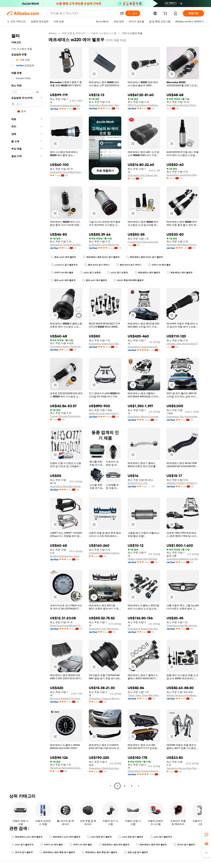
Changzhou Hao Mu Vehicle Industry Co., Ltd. (183, 625)
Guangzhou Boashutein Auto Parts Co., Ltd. (144, 629)
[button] (122, 13)
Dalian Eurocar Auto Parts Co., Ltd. (105, 413)
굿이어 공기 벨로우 (184, 845)
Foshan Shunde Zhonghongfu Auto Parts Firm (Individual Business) (66, 416)
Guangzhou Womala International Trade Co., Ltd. (66, 486)
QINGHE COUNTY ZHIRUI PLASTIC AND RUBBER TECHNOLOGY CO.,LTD (183, 483)
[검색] (133, 13)
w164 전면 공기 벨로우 (99, 837)
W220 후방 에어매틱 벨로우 (129, 280)
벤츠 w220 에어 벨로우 (63, 257)
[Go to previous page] (110, 786)
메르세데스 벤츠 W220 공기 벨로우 (101, 257)
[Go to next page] (139, 786)
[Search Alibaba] (84, 13)
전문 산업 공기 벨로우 (136, 852)
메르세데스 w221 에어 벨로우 (27, 837)
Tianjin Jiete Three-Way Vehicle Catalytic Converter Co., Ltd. (144, 695)
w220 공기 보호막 (90, 273)
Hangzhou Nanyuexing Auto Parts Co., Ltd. (66, 768)
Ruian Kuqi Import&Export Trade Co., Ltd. (66, 625)
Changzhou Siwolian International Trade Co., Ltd (105, 553)
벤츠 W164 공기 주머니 (97, 265)
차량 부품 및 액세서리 (74, 33)
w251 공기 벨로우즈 (161, 837)
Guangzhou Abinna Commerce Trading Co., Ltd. (144, 417)
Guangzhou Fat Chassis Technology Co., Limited (144, 175)
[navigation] (27, 410)
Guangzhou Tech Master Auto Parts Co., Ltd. (105, 245)
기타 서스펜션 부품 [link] (132, 33)
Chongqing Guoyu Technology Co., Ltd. (66, 346)
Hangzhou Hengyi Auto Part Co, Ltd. (183, 768)
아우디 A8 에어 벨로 (159, 265)
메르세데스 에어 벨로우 (147, 273)
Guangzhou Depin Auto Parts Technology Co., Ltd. (105, 344)
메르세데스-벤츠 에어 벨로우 (114, 845)
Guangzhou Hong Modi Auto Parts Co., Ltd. (66, 172)
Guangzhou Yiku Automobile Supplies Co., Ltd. (183, 417)
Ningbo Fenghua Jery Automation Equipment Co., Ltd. (66, 556)
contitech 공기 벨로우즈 (64, 265)
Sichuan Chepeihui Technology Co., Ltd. (66, 698)
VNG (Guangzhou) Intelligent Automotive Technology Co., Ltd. (144, 105)
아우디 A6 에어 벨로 (52, 845)
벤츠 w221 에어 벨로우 (63, 280)
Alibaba (52, 33)
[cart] (166, 14)
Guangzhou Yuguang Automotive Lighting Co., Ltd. (144, 771)
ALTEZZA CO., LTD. (138, 483)
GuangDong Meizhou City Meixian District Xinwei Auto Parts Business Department (183, 559)
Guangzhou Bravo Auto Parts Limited (66, 105)
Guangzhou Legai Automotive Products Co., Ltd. (144, 347)
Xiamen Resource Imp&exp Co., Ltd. (183, 695)
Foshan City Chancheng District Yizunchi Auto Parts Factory (144, 242)
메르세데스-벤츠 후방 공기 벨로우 (57, 852)
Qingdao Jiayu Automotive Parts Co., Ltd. (183, 344)
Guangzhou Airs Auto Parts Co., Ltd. (183, 105)
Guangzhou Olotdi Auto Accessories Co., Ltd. (105, 768)
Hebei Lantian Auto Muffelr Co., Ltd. (144, 559)
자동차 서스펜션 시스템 (104, 33)
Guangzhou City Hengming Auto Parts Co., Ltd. (105, 629)
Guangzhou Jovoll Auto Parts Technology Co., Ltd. (183, 175)
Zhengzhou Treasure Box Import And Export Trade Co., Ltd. (105, 698)
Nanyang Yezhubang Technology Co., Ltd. (183, 245)
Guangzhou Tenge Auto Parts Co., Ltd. (66, 245)
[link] (206, 835)
